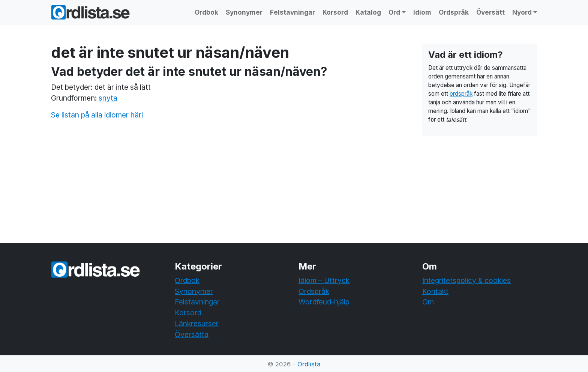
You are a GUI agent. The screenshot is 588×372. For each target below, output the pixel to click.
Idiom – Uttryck (324, 280)
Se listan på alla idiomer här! (97, 115)
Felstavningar (292, 12)
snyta (108, 98)
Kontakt (435, 291)
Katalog (368, 12)
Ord (394, 12)
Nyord (522, 12)
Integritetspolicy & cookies (466, 280)
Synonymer (244, 12)
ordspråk (461, 94)
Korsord (335, 12)
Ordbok (206, 12)
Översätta (192, 334)
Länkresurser (197, 324)
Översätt (490, 12)
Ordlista (309, 364)
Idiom (422, 12)
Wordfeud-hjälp (324, 302)
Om (428, 302)
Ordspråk (454, 12)
